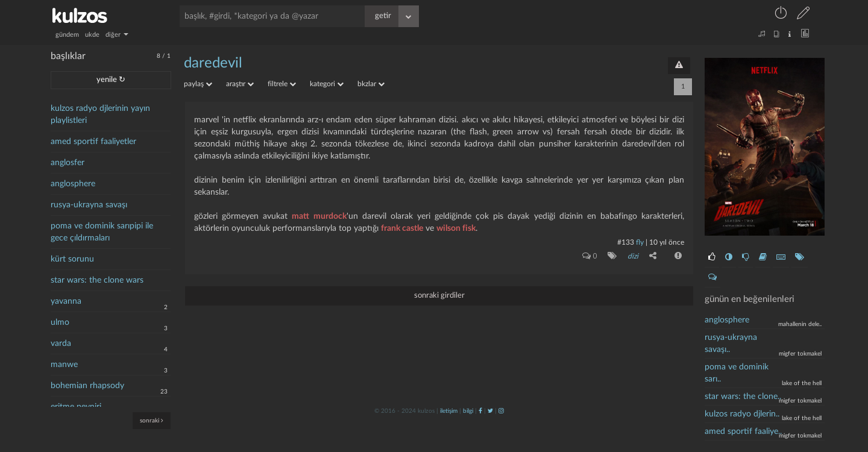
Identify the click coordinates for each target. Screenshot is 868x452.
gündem (67, 35)
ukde (92, 35)
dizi (633, 256)
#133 (626, 242)
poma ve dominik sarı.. (737, 373)
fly (640, 242)
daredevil (213, 63)
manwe (64, 365)
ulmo (60, 322)
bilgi (468, 411)
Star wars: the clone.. (743, 397)
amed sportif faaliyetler (93, 142)
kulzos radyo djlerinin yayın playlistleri (100, 115)
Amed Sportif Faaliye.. (743, 432)
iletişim (449, 411)
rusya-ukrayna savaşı (89, 205)
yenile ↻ (111, 80)
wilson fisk (456, 228)
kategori (327, 84)
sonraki (152, 420)
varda (61, 344)
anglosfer (68, 163)
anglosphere (73, 184)
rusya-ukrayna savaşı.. (731, 344)
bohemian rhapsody (87, 386)
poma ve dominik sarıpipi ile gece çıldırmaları (102, 232)
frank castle (402, 228)
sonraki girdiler (439, 296)
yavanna (66, 301)
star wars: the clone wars (97, 280)
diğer (117, 35)
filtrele (282, 84)
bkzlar (371, 84)
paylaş (198, 84)
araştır (240, 84)
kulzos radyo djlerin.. (742, 414)
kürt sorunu (72, 259)
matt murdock (319, 216)
